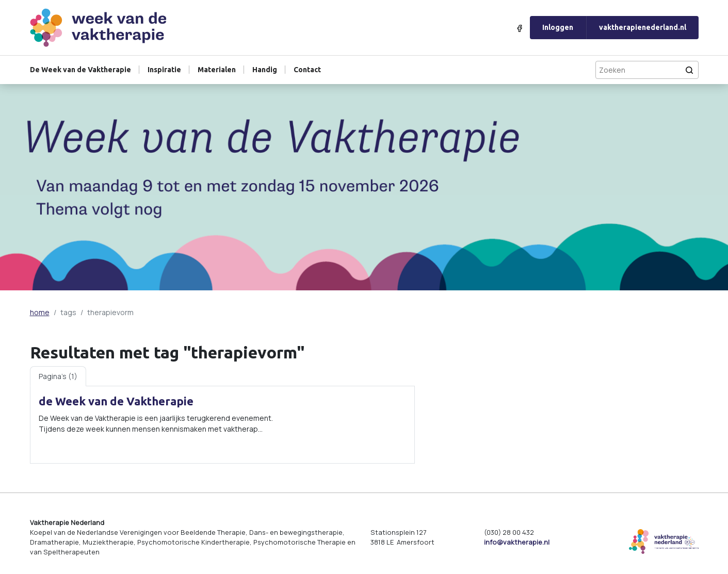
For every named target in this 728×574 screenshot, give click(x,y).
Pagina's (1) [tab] (58, 376)
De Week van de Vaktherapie (80, 70)
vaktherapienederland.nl (643, 27)
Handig (265, 70)
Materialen (217, 70)
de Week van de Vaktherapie (116, 401)
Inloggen (558, 27)
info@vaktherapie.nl (517, 542)
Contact (307, 70)
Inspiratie (164, 70)
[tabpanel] (222, 424)
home (40, 312)
